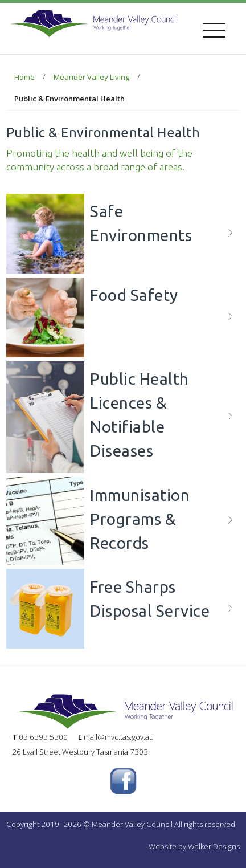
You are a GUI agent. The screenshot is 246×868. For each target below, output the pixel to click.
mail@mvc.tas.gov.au (119, 737)
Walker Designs (214, 846)
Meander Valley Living (91, 77)
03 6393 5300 (43, 737)
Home (24, 77)
